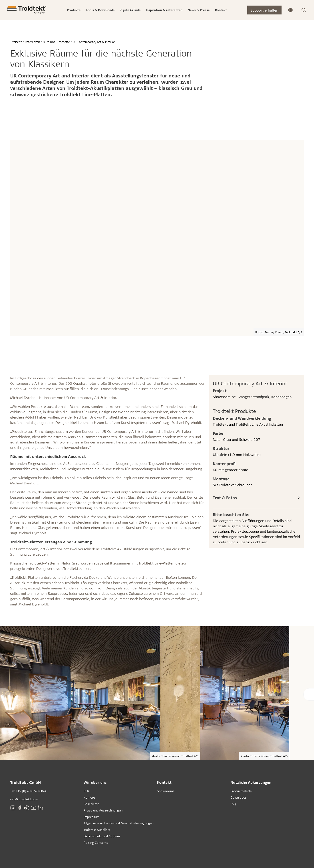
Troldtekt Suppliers (97, 830)
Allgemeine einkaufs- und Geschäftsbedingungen (119, 823)
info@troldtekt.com (24, 799)
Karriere (89, 797)
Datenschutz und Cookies (102, 836)
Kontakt (164, 782)
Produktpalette (241, 791)
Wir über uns (95, 782)
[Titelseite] (27, 10)
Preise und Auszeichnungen (103, 810)
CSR (86, 791)
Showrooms (166, 791)
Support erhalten (264, 10)
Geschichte (91, 804)
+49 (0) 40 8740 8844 (31, 791)
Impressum (92, 817)
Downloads (239, 797)
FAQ (233, 804)
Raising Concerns (96, 843)
